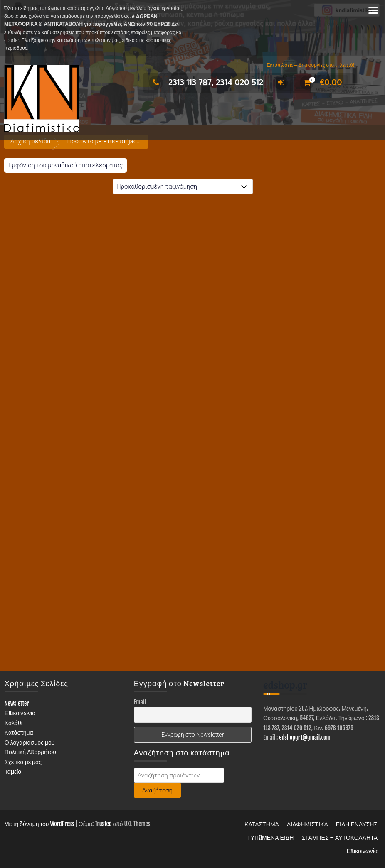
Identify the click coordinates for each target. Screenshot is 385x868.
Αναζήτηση (157, 790)
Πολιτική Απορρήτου (30, 752)
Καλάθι (14, 723)
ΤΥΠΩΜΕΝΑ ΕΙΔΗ (270, 837)
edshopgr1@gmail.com (305, 737)
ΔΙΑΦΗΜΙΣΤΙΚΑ (307, 824)
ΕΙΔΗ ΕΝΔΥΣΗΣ (357, 824)
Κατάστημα (19, 732)
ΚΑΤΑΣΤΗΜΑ (262, 824)
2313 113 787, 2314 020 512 (206, 82)
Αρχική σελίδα (30, 141)
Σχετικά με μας (23, 762)
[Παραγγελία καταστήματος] (183, 186)
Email (140, 702)
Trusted (103, 824)
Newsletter (17, 703)
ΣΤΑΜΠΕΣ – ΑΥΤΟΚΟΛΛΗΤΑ (339, 837)
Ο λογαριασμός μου (30, 742)
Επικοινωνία (20, 713)
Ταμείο (13, 771)
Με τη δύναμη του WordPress (39, 824)
